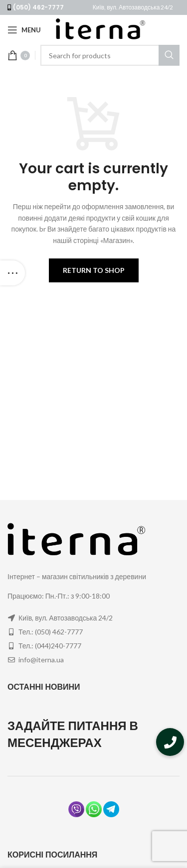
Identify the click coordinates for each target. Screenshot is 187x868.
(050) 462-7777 (38, 7)
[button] (170, 742)
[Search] (110, 55)
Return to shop (94, 270)
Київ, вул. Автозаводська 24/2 (133, 7)
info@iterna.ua (41, 660)
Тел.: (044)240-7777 (50, 646)
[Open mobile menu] (24, 30)
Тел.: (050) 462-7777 (51, 632)
